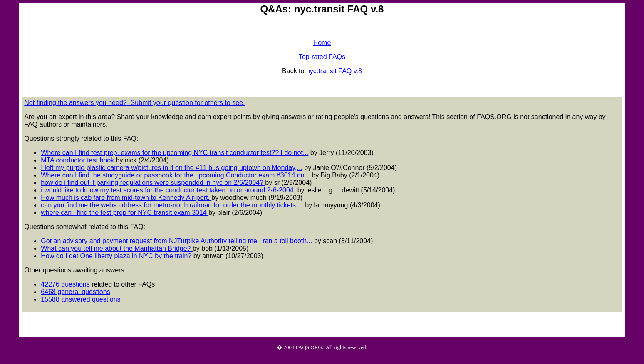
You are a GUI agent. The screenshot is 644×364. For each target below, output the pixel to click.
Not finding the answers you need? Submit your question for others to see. (134, 103)
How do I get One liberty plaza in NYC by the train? (117, 256)
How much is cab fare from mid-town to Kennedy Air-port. (126, 198)
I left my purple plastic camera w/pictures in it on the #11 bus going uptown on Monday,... (171, 168)
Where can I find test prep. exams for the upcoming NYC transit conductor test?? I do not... (175, 153)
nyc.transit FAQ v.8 (334, 71)
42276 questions (65, 284)
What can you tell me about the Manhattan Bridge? (117, 248)
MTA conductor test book (78, 160)
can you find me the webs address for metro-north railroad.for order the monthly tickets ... (172, 205)
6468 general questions (75, 292)
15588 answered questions (80, 299)
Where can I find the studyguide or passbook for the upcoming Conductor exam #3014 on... (175, 175)
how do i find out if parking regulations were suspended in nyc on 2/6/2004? (153, 183)
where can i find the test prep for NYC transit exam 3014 (125, 213)
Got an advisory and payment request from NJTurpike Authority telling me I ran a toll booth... (176, 241)
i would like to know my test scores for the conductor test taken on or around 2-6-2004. (169, 190)
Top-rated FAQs (322, 57)
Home (322, 43)
